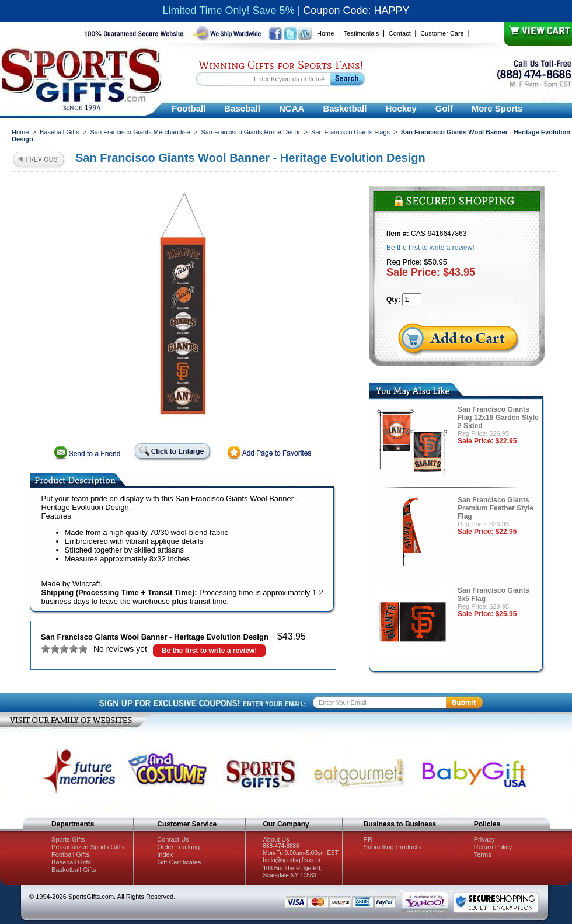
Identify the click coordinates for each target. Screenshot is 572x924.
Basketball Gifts (74, 870)
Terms (483, 854)
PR (368, 839)
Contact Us (173, 839)
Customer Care (442, 33)
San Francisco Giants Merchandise (140, 132)
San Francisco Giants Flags (350, 132)
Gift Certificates (179, 862)
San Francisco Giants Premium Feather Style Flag (496, 508)
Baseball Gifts (60, 132)
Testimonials (362, 33)
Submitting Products (392, 847)
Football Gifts (70, 854)
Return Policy (493, 847)
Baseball (242, 108)
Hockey (401, 108)
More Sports (497, 108)
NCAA (292, 108)
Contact (400, 33)
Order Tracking (178, 847)
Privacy (484, 839)
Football (189, 108)
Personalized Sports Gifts (88, 847)
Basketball (345, 108)
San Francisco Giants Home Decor (250, 132)
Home (325, 33)
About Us (276, 839)
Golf (444, 108)
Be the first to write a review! (209, 651)
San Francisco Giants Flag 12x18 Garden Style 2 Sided (498, 418)
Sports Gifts (68, 839)
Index (165, 854)
